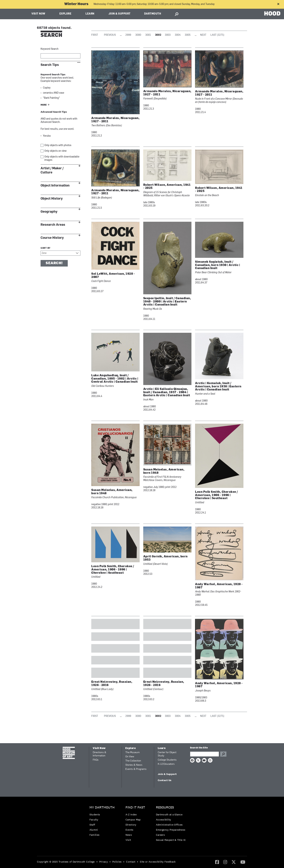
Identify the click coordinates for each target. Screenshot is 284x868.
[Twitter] (234, 862)
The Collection (133, 761)
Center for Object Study (167, 754)
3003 (168, 35)
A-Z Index (131, 814)
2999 (128, 35)
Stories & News (134, 765)
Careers (160, 835)
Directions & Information (100, 754)
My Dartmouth (102, 807)
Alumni (94, 830)
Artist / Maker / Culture (52, 170)
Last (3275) (217, 35)
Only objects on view (56, 151)
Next (203, 35)
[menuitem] (103, 822)
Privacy (104, 862)
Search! (54, 263)
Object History (52, 199)
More (44, 105)
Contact (131, 862)
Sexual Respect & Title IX (171, 840)
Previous (110, 35)
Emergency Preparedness (171, 830)
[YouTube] (243, 862)
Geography (49, 212)
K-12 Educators (166, 764)
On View (130, 757)
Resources (165, 807)
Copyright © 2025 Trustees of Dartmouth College (66, 862)
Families (94, 835)
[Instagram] (225, 862)
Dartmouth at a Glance (169, 814)
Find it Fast (135, 807)
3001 (148, 35)
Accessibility (164, 820)
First (95, 35)
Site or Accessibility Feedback (158, 862)
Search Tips (50, 65)
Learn (90, 14)
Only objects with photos (58, 145)
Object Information (55, 186)
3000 (138, 35)
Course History (52, 238)
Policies (117, 862)
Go (223, 754)
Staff (92, 825)
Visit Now (38, 14)
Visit (128, 840)
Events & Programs (136, 769)
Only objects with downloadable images (62, 158)
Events (130, 830)
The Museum (132, 753)
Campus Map (133, 820)
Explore (65, 14)
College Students (167, 760)
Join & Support (120, 14)
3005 (188, 35)
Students (95, 814)
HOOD (272, 14)
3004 (178, 35)
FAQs (96, 760)
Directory (131, 825)
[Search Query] (204, 754)
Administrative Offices (169, 825)
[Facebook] (217, 862)
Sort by (46, 248)
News (129, 835)
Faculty (94, 820)
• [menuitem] (97, 862)
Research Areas (53, 225)
